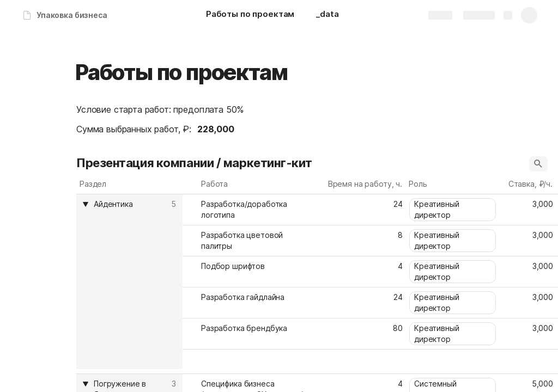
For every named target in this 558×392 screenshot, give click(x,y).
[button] (538, 164)
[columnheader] (129, 281)
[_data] (327, 15)
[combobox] (453, 210)
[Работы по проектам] (250, 15)
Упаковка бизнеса (72, 15)
